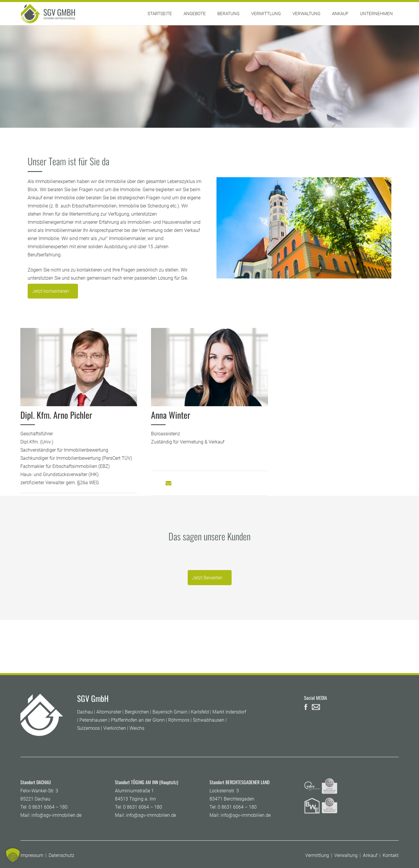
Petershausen (93, 720)
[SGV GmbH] (48, 14)
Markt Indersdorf (229, 712)
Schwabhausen (209, 720)
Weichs (137, 728)
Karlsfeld (200, 712)
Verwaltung (346, 855)
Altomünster (109, 712)
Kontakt (391, 855)
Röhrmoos (179, 720)
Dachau (85, 712)
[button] (13, 855)
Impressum (32, 855)
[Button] (168, 483)
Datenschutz (61, 855)
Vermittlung (317, 855)
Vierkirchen (115, 728)
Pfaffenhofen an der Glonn (138, 720)
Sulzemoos (88, 728)
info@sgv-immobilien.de (56, 815)
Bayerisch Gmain (170, 712)
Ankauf (370, 855)
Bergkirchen (137, 712)
